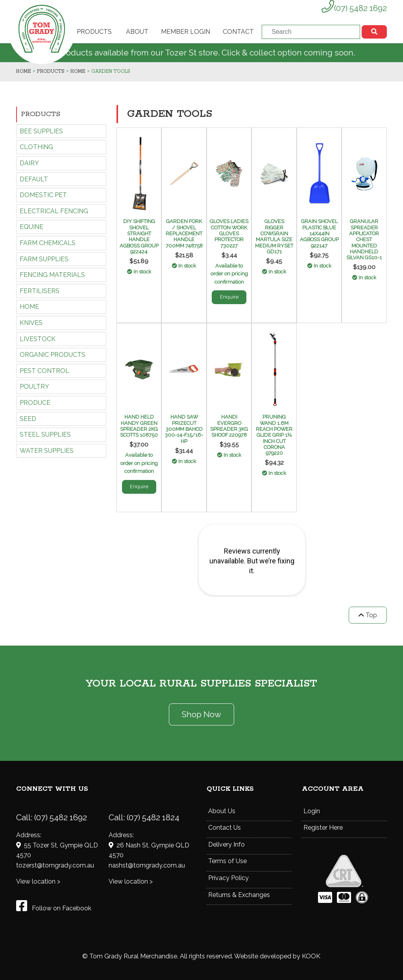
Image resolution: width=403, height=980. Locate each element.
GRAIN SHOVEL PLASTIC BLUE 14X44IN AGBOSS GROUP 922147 (319, 233)
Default (34, 179)
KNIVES (31, 323)
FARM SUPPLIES (44, 259)
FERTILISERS (40, 291)
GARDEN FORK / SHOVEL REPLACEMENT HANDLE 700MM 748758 (184, 233)
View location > (38, 881)
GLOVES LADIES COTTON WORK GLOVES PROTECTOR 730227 (229, 233)
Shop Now (201, 714)
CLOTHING (36, 147)
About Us (222, 811)
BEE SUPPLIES (41, 131)
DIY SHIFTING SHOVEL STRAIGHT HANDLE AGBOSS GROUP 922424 (139, 236)
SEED (28, 419)
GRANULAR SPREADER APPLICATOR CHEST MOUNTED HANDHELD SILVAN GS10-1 (364, 239)
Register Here (323, 828)
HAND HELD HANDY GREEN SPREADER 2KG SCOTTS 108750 (139, 426)
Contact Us (225, 828)
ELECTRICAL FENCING (54, 211)
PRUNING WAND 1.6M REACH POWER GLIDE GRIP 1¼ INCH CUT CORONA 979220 (274, 435)
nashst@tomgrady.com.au (147, 865)
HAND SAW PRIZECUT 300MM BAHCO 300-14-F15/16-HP (184, 429)
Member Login (186, 32)
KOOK (311, 956)
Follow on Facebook (54, 908)
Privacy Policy (228, 878)
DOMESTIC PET (43, 195)
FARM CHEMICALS (48, 243)
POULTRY (34, 387)
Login (312, 811)
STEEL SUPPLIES (45, 435)
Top (368, 615)
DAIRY (29, 163)
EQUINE (31, 227)
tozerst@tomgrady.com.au (55, 865)
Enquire (229, 297)
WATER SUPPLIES (47, 451)
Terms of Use (227, 861)
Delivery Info (226, 844)
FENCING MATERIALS (52, 275)
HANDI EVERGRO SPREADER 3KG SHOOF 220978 (229, 426)
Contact (238, 32)
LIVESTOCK (38, 339)
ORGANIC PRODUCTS (53, 355)
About (137, 32)
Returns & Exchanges (239, 895)
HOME (29, 307)
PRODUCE (35, 403)
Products (94, 32)
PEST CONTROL (44, 371)
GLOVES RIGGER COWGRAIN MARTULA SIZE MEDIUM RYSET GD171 (274, 236)
